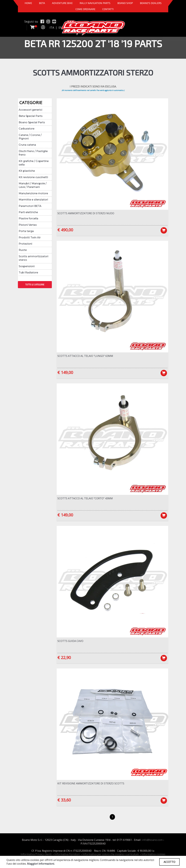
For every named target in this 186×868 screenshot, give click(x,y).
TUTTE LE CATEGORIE (35, 285)
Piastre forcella (28, 218)
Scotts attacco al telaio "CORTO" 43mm (85, 498)
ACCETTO (169, 862)
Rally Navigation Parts (95, 3)
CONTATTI (108, 9)
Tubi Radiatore (28, 273)
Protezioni (25, 244)
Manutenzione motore (33, 193)
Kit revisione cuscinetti (33, 177)
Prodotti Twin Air (30, 238)
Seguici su (31, 21)
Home (28, 3)
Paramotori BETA (30, 206)
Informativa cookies (153, 854)
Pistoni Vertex (28, 225)
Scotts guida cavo (70, 641)
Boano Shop (125, 3)
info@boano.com (152, 840)
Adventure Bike (62, 3)
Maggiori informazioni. (41, 864)
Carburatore (27, 129)
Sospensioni (27, 266)
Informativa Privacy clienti (36, 854)
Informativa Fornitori (67, 854)
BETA (42, 3)
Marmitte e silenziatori (33, 200)
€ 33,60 (64, 800)
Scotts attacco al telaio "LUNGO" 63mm (85, 356)
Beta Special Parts (31, 116)
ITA (52, 27)
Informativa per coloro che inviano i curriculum (111, 854)
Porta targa (26, 231)
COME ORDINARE (85, 9)
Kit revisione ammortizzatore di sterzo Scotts (91, 783)
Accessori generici (30, 110)
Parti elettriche (28, 212)
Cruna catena (27, 145)
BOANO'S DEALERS (151, 3)
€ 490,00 (65, 230)
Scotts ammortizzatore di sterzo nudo (86, 213)
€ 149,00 (65, 372)
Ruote (23, 250)
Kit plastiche (27, 171)
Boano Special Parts (32, 122)
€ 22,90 (64, 657)
